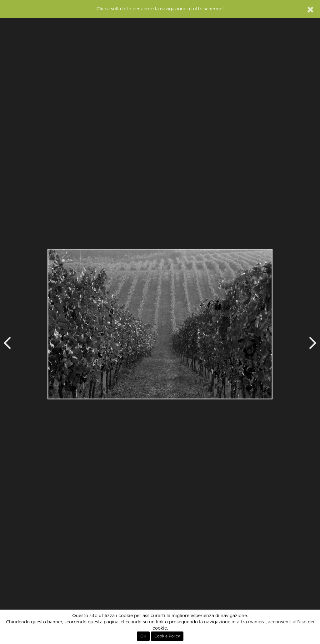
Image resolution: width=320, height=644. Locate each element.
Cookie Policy (167, 636)
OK (143, 636)
